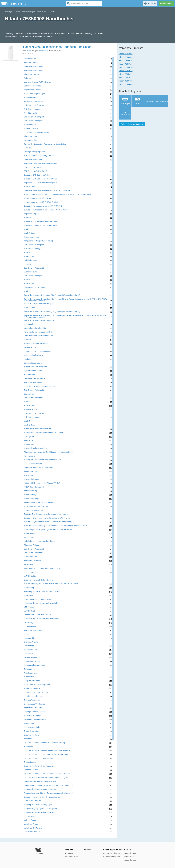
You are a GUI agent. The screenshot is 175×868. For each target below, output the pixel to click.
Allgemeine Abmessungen (34, 382)
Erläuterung (28, 747)
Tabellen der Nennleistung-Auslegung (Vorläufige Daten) (45, 144)
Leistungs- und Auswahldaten (35, 287)
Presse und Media (71, 857)
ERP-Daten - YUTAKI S (33, 167)
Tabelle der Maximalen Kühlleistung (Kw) (39, 304)
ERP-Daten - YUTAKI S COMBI (36, 171)
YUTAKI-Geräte (30, 576)
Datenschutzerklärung (111, 853)
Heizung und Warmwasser (34, 510)
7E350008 (52, 12)
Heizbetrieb (28, 359)
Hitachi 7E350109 (126, 67)
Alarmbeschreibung (31, 673)
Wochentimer (29, 723)
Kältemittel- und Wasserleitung (35, 448)
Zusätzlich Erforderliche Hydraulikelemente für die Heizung (46, 514)
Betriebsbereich (30, 59)
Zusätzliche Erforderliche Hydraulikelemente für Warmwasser (47, 518)
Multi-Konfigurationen (32, 820)
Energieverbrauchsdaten (33, 696)
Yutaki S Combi (30, 187)
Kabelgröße (28, 564)
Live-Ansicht (28, 654)
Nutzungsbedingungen (112, 857)
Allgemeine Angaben (32, 214)
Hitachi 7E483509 (126, 84)
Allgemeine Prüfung (31, 545)
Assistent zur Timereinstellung (35, 719)
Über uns (69, 850)
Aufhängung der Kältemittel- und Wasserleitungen (43, 460)
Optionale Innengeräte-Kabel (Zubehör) (39, 580)
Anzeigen (27, 634)
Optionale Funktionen (32, 735)
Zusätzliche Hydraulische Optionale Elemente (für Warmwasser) (48, 522)
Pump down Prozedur (32, 681)
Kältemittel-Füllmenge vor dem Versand (39, 502)
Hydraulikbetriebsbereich (33, 371)
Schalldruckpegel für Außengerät (36, 344)
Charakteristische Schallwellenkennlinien (39, 336)
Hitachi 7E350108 (126, 64)
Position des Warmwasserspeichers (37, 685)
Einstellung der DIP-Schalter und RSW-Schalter (42, 592)
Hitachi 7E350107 (126, 61)
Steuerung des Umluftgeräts (34, 704)
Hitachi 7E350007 (126, 54)
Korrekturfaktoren (30, 324)
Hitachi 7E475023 (126, 81)
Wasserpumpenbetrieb (32, 688)
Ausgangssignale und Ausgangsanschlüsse (40, 789)
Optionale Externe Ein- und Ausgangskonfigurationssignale (46, 778)
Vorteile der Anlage (31, 824)
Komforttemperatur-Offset (33, 708)
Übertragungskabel (31, 572)
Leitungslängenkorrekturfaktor (35, 328)
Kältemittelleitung (30, 471)
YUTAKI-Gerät (29, 611)
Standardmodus (30, 762)
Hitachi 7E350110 (126, 71)
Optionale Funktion (31, 770)
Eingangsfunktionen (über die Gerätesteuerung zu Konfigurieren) (48, 785)
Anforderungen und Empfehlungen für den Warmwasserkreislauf (48, 530)
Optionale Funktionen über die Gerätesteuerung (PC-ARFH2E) (47, 750)
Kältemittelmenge (30, 475)
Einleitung (28, 78)
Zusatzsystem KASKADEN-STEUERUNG (40, 812)
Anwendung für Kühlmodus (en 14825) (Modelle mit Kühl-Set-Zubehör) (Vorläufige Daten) (58, 194)
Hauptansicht (29, 638)
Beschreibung (29, 394)
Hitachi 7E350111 (126, 74)
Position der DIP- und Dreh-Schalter (37, 599)
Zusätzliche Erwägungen (33, 716)
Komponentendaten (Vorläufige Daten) (38, 241)
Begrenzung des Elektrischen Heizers (38, 692)
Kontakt (87, 850)
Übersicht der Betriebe (32, 86)
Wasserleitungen (30, 533)
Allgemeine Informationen (34, 67)
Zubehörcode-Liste (31, 129)
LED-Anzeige (29, 607)
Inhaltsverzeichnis (31, 63)
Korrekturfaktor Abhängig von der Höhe (39, 332)
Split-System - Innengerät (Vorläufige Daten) (41, 225)
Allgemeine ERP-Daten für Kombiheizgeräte (40, 183)
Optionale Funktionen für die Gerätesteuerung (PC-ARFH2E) (47, 774)
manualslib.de (129, 857)
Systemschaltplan (31, 557)
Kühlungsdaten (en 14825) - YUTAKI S (38, 198)
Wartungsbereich (30, 409)
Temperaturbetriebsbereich (34, 355)
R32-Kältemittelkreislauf (33, 464)
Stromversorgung (30, 272)
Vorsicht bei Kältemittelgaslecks (36, 506)
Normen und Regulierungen (34, 94)
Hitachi (29, 51)
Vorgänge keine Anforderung (35, 712)
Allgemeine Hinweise (32, 74)
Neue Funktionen (30, 650)
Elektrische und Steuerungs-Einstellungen (40, 541)
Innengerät (28, 739)
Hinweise (27, 148)
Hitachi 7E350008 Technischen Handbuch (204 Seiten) (57, 47)
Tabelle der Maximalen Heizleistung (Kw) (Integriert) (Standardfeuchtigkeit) (52, 295)
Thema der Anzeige (31, 731)
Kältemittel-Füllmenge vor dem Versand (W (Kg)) (42, 483)
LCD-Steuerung (30, 626)
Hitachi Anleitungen (28, 12)
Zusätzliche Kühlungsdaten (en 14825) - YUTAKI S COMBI (46, 210)
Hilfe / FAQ (69, 853)
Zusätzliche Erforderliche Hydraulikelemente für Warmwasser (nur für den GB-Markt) (56, 526)
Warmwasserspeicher (32, 237)
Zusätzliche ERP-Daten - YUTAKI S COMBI (40, 179)
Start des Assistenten (32, 700)
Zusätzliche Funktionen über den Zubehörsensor (42, 797)
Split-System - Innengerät (33, 109)
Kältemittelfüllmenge (32, 479)
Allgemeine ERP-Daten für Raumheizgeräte (40, 163)
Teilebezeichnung (30, 444)
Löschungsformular (112, 850)
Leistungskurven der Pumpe (34, 378)
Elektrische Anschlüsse (33, 561)
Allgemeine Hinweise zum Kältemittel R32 (40, 468)
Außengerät (28, 595)
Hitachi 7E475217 (126, 77)
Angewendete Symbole (33, 90)
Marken (17, 12)
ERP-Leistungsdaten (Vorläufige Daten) (39, 156)
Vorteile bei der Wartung (33, 828)
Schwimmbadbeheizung (33, 363)
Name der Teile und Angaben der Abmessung (41, 386)
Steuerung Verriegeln (32, 661)
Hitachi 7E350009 (126, 57)
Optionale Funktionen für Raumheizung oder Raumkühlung (46, 754)
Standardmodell (30, 125)
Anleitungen (9, 12)
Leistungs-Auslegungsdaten (34, 152)
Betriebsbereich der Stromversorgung (38, 351)
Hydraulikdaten (30, 375)
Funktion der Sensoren (32, 801)
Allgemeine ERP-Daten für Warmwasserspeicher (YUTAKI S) (47, 191)
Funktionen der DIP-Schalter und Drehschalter (41, 603)
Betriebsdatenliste (31, 657)
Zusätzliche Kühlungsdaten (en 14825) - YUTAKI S (43, 206)
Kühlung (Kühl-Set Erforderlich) (36, 367)
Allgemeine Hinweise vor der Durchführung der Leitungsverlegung (49, 452)
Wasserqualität (29, 537)
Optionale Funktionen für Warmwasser (38, 758)
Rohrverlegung (29, 456)
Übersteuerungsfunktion (33, 727)
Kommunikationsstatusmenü (35, 665)
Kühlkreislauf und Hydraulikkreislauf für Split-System (44, 433)
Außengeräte (29, 437)
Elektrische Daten (31, 260)
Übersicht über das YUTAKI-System (37, 82)
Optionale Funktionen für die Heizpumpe (39, 766)
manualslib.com (130, 853)
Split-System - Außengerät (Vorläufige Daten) (41, 222)
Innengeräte (28, 440)
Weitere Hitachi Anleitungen (132, 124)
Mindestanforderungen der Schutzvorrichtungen (42, 568)
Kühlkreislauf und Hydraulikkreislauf (37, 429)
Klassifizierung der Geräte (34, 101)
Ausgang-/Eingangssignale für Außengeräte (40, 809)
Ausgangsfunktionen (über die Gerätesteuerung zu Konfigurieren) (48, 793)
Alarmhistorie (29, 677)
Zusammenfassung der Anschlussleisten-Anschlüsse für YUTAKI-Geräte (51, 584)
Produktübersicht (30, 98)
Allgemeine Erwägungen (33, 160)
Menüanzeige (29, 646)
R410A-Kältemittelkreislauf (34, 487)
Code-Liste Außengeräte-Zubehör (37, 132)
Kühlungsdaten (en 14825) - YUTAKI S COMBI (41, 202)
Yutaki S (27, 229)
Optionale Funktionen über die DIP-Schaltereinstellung (44, 743)
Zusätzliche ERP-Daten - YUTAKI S (37, 175)
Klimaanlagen (42, 12)
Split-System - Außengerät (34, 105)
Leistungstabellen (30, 140)
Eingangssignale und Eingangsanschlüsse (40, 781)
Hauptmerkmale (30, 816)
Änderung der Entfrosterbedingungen (38, 805)
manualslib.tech (130, 860)
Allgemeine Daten (31, 136)
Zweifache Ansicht (31, 642)
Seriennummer (29, 669)
